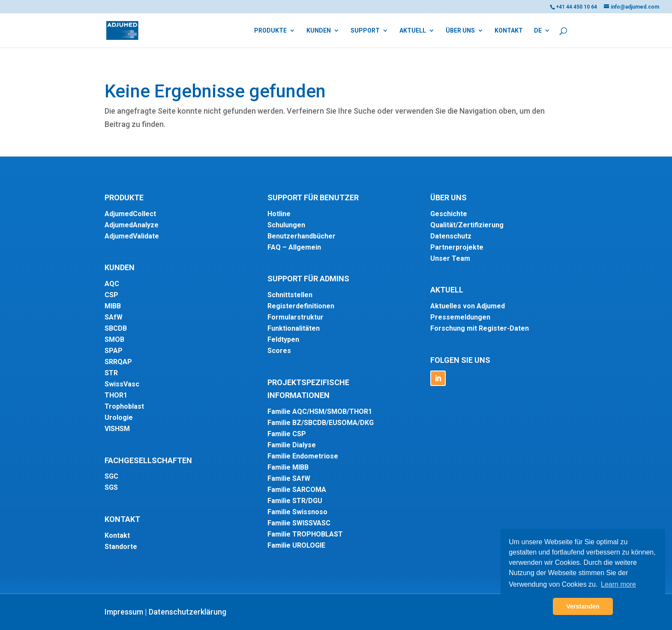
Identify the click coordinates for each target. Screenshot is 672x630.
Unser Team (450, 258)
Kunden (319, 31)
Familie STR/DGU (295, 501)
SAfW (114, 317)
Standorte (121, 547)
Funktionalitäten (294, 328)
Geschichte (449, 214)
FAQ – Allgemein (294, 247)
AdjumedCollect (130, 214)
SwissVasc (122, 384)
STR (111, 373)
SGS (111, 487)
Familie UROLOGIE (296, 545)
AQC (112, 284)
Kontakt (509, 31)
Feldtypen (283, 339)
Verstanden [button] (583, 606)
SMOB (114, 339)
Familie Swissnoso (297, 512)
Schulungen (286, 225)
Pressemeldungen (460, 317)
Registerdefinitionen (301, 306)
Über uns (460, 31)
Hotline (279, 214)
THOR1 (116, 395)
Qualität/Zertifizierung (467, 225)
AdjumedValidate (132, 236)
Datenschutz (451, 236)
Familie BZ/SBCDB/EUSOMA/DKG (321, 423)
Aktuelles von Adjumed (468, 306)
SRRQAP (118, 362)
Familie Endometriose (303, 456)
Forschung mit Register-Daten (480, 328)
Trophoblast (124, 406)
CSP (111, 295)
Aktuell (413, 31)
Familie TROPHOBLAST (305, 534)
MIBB (113, 306)
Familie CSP (287, 434)
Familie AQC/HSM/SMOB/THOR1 (320, 411)
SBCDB (116, 328)
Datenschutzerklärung (187, 612)
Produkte (270, 31)
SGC (111, 476)
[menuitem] (542, 38)
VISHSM (117, 429)
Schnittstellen (290, 295)
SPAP (114, 351)
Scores (279, 351)
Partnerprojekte (457, 247)
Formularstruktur (295, 317)
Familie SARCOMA (297, 490)
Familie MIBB (288, 467)
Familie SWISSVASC (299, 523)
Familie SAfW (289, 478)
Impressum (124, 612)
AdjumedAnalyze (132, 225)
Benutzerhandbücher (301, 236)
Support (365, 31)
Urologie (119, 417)
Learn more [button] (618, 584)
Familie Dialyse (292, 445)
